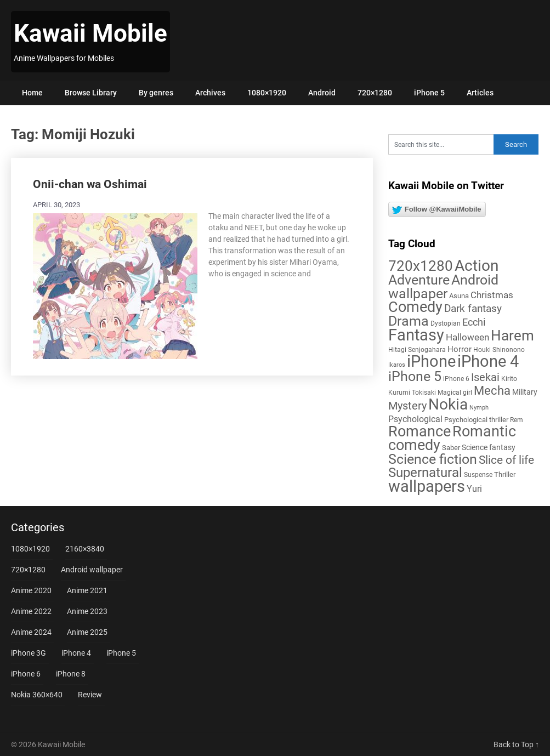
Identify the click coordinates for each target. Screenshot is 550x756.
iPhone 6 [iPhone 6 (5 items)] (456, 379)
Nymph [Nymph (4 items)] (479, 408)
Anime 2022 (31, 611)
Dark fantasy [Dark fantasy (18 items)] (473, 309)
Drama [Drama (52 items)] (409, 321)
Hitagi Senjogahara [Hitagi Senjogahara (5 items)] (417, 350)
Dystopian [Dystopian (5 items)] (446, 323)
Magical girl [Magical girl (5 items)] (455, 393)
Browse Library (91, 93)
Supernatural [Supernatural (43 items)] (425, 473)
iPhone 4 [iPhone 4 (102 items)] (488, 361)
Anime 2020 (31, 590)
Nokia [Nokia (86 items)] (448, 404)
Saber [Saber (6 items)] (451, 448)
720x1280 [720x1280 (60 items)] (421, 266)
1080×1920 (267, 93)
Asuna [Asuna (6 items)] (459, 296)
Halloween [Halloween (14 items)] (467, 337)
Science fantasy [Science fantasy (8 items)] (489, 447)
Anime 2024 (31, 632)
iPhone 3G (29, 653)
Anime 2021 (87, 590)
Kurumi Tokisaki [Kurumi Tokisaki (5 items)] (412, 393)
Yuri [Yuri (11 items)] (474, 489)
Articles (480, 93)
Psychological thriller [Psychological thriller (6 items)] (476, 420)
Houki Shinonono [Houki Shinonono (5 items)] (499, 350)
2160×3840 (85, 549)
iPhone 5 (429, 93)
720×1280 (375, 93)
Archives (210, 93)
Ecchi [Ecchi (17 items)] (474, 322)
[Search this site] (441, 144)
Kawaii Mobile (90, 33)
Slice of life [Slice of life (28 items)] (506, 460)
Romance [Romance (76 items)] (419, 431)
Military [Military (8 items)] (525, 392)
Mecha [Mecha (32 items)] (492, 391)
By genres (156, 93)
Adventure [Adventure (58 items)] (419, 280)
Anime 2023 (87, 611)
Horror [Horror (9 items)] (460, 349)
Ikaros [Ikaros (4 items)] (397, 365)
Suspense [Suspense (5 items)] (478, 475)
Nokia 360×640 (37, 695)
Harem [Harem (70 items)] (512, 335)
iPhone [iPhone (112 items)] (431, 361)
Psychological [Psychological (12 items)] (415, 419)
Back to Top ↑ (516, 744)
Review (90, 695)
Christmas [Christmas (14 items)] (492, 295)
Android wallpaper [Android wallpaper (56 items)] (443, 287)
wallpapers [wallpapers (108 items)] (427, 486)
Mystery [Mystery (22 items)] (407, 406)
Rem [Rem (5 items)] (517, 420)
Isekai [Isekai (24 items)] (485, 377)
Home (32, 93)
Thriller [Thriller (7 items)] (505, 474)
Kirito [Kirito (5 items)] (509, 379)
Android (322, 93)
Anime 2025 (87, 632)
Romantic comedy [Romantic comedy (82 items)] (452, 438)
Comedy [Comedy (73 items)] (415, 307)
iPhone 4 (76, 653)
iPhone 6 (26, 674)
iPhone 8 (71, 674)
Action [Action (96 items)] (477, 266)
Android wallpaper (92, 570)
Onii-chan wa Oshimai (90, 184)
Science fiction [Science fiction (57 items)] (433, 459)
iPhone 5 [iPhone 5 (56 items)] (415, 376)
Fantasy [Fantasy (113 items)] (416, 335)
